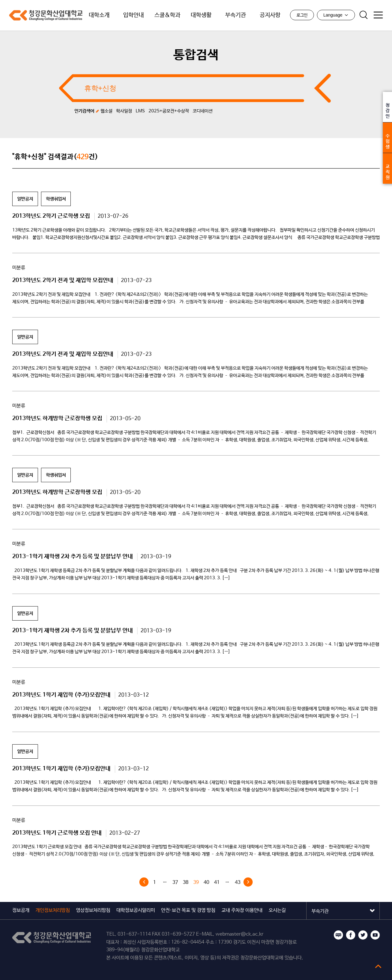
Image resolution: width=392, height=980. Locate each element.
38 (186, 882)
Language (336, 15)
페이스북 (351, 935)
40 (206, 882)
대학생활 (201, 15)
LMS (140, 111)
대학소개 (99, 15)
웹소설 (106, 111)
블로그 (338, 935)
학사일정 (124, 111)
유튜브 (375, 935)
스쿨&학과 (167, 15)
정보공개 (21, 910)
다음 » (248, 882)
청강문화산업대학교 (46, 15)
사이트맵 (378, 15)
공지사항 (270, 15)
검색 (364, 15)
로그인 (302, 15)
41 (217, 882)
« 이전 (144, 882)
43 (238, 882)
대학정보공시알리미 (136, 910)
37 (175, 882)
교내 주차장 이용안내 (242, 910)
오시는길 (277, 910)
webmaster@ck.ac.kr (239, 934)
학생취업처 (56, 199)
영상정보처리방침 (93, 910)
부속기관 (236, 15)
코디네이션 (203, 111)
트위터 (363, 935)
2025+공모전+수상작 (169, 111)
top (378, 966)
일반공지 (25, 199)
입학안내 (134, 15)
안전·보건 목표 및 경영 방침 (188, 910)
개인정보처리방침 (53, 910)
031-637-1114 (134, 934)
